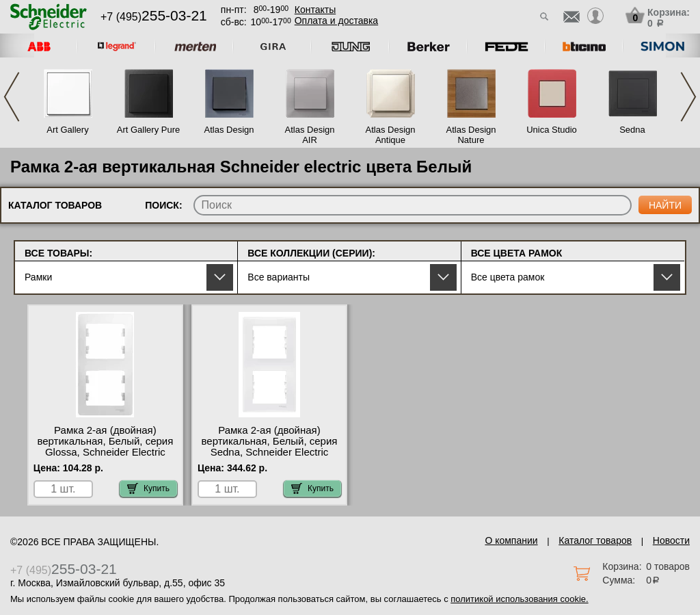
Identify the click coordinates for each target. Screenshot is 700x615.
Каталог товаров (595, 540)
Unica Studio (552, 130)
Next (688, 97)
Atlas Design (229, 130)
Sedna (632, 130)
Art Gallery (67, 130)
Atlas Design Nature (471, 135)
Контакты (315, 10)
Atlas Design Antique (391, 135)
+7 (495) (154, 17)
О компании (511, 540)
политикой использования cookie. (519, 599)
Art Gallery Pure (148, 130)
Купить (148, 488)
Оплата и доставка (336, 21)
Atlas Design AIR (310, 135)
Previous (12, 97)
